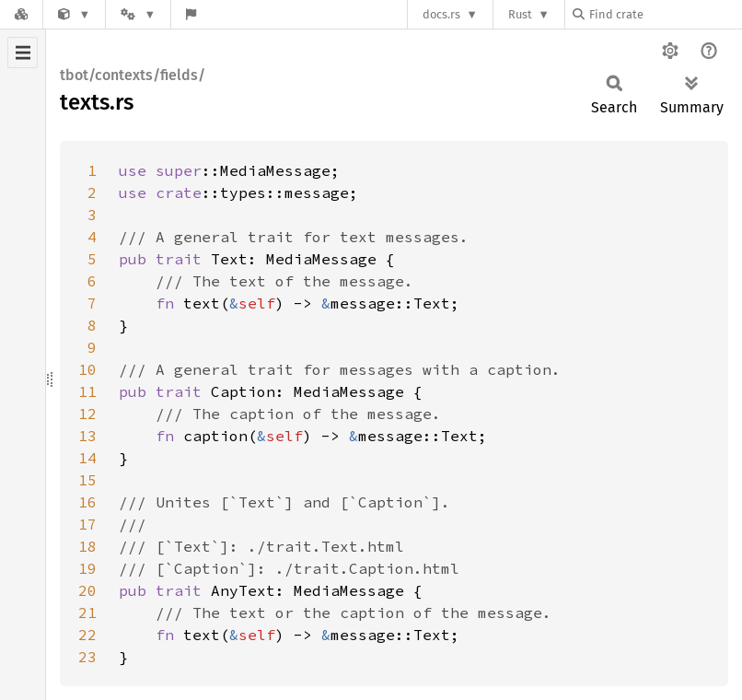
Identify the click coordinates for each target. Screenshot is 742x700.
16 (87, 502)
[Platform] (138, 14)
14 (87, 458)
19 (87, 568)
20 (87, 590)
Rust (520, 14)
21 (87, 612)
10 (87, 369)
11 (87, 391)
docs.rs (441, 14)
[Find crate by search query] (665, 14)
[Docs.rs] (21, 14)
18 (87, 546)
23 (87, 657)
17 (87, 524)
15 (87, 480)
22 (87, 635)
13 (87, 436)
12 (87, 414)
